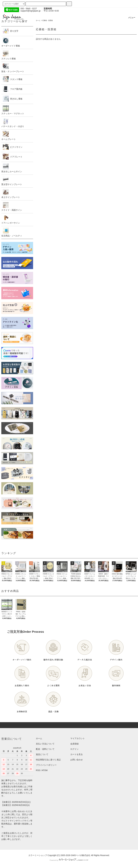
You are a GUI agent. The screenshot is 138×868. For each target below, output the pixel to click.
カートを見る (77, 754)
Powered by (69, 860)
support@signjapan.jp (31, 11)
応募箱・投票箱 (48, 20)
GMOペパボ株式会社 (81, 855)
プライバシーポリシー (46, 765)
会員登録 (74, 744)
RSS (38, 770)
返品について (42, 754)
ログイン (74, 749)
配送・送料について (45, 749)
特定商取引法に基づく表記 (48, 760)
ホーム (38, 20)
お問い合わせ (77, 760)
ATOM (45, 770)
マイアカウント (78, 738)
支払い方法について (45, 744)
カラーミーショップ (38, 855)
